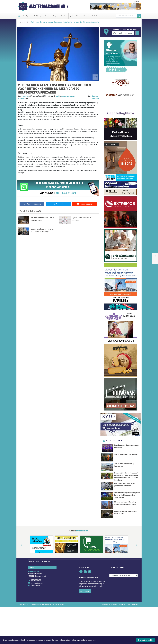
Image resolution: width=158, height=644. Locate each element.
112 (23, 16)
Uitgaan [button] (78, 16)
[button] (19, 580)
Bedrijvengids (39, 16)
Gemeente (48, 16)
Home (21, 22)
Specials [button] (64, 16)
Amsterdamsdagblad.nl (50, 6)
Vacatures (87, 16)
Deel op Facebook (32, 204)
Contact (94, 16)
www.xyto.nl (35, 621)
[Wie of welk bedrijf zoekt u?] (123, 33)
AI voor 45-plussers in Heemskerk (126, 455)
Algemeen (29, 16)
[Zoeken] (139, 16)
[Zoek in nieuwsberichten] (126, 16)
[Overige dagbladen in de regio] (123, 611)
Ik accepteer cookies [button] (146, 640)
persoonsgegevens (68, 96)
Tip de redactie (84, 204)
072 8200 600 (36, 616)
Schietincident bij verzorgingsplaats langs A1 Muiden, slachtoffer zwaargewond (127, 515)
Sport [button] (71, 16)
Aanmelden (85, 627)
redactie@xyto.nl (37, 618)
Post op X (58, 204)
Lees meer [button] (92, 640)
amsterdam (22, 99)
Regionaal (56, 16)
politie (58, 96)
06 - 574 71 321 (66, 193)
